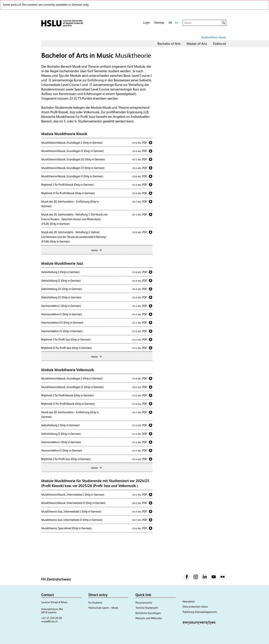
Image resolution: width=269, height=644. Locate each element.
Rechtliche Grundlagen (148, 613)
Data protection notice (195, 607)
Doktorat (220, 44)
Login (147, 23)
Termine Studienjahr (147, 608)
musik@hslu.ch (49, 621)
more (97, 250)
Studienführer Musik (213, 37)
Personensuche (144, 603)
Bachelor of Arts (169, 44)
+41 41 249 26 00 (52, 618)
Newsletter (189, 601)
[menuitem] (169, 44)
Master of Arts (197, 44)
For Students (95, 603)
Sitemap (159, 23)
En (177, 23)
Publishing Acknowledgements (200, 612)
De (170, 23)
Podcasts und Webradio (149, 618)
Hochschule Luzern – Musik (103, 608)
